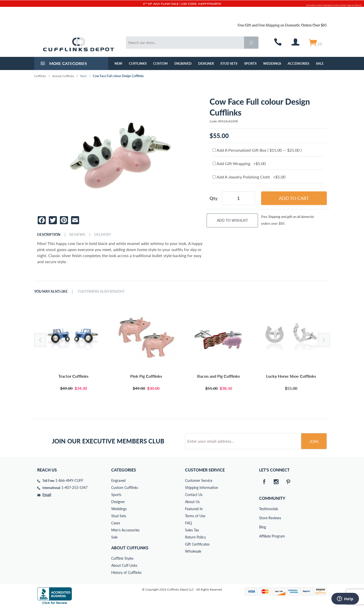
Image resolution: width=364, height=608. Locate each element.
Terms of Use (195, 516)
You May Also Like (51, 291)
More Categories (63, 64)
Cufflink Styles (122, 558)
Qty (214, 198)
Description (49, 235)
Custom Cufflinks (125, 488)
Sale (320, 63)
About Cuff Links (124, 565)
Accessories (298, 63)
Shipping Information (202, 488)
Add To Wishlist (232, 220)
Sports (250, 63)
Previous (40, 340)
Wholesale (193, 551)
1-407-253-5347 (74, 488)
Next (324, 340)
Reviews (77, 235)
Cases (116, 523)
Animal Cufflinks (63, 76)
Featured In (194, 509)
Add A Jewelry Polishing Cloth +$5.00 (249, 177)
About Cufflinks (130, 548)
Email (47, 495)
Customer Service (199, 480)
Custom (160, 63)
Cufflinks (138, 63)
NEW (118, 63)
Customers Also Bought (101, 291)
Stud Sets (229, 63)
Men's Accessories (125, 530)
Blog (263, 527)
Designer (206, 63)
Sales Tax (192, 530)
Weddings (272, 63)
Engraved (183, 63)
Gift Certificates (197, 544)
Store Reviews (263, 518)
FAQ (188, 523)
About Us (192, 502)
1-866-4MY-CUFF (69, 480)
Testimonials (263, 509)
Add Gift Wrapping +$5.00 (239, 163)
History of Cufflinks (126, 572)
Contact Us (194, 495)
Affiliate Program (263, 536)
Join (314, 441)
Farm (83, 76)
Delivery (103, 235)
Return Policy (195, 537)
